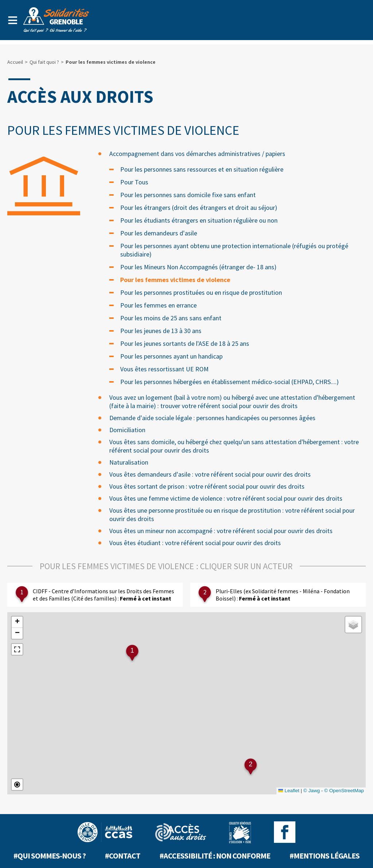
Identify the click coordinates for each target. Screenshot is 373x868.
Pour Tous (134, 182)
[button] (17, 622)
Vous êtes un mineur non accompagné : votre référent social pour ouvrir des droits (221, 531)
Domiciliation (127, 430)
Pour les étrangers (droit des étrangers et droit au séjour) (199, 208)
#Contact (123, 856)
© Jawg (312, 791)
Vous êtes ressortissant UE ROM (164, 369)
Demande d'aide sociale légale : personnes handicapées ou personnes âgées (212, 418)
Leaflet (289, 791)
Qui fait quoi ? (44, 62)
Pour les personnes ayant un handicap (171, 356)
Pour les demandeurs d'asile (159, 233)
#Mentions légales (325, 856)
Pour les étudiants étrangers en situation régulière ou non (199, 220)
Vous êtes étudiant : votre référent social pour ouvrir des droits (195, 543)
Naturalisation (129, 462)
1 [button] (132, 650)
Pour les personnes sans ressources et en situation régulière (202, 169)
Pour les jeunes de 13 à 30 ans (161, 331)
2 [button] (251, 764)
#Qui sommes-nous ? (50, 856)
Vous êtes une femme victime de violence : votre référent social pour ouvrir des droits (226, 498)
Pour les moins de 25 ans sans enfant (171, 318)
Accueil (15, 62)
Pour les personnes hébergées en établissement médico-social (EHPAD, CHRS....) (229, 382)
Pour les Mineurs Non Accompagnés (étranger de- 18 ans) (198, 267)
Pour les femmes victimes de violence (175, 280)
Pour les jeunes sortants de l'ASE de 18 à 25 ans (185, 343)
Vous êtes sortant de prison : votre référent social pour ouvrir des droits (207, 486)
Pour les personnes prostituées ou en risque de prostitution (201, 292)
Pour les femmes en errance (158, 305)
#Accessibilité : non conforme (215, 856)
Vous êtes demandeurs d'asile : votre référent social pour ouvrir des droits (210, 474)
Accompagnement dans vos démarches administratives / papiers (197, 154)
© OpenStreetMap (344, 791)
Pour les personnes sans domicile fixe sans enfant (188, 195)
